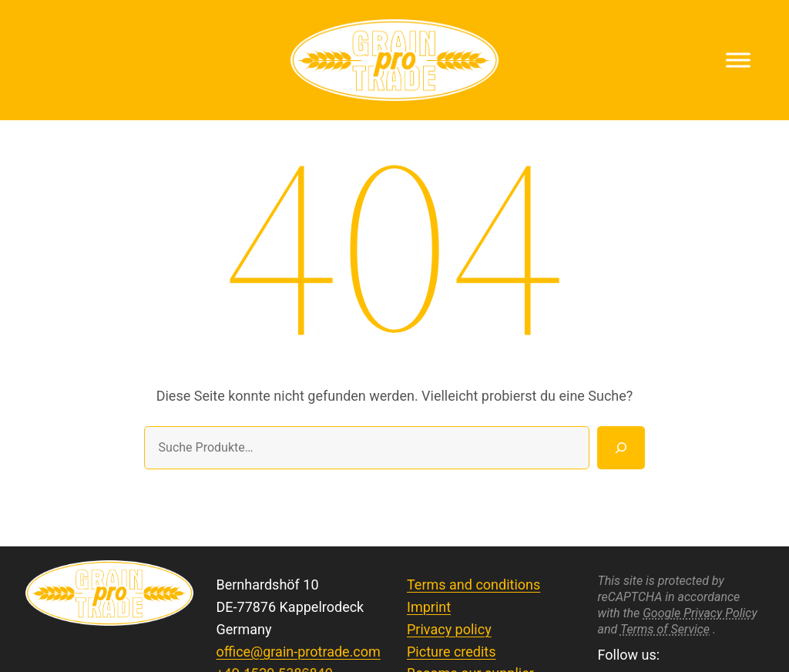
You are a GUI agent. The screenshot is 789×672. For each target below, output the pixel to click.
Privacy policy (449, 629)
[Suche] (621, 448)
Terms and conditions (473, 585)
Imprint (429, 607)
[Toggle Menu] (738, 60)
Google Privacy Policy (700, 613)
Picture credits (452, 652)
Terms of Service (665, 629)
